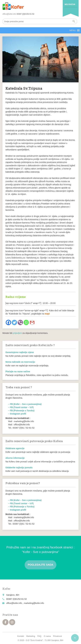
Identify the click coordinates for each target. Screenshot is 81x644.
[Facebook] (8, 322)
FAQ (39, 636)
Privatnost (58, 636)
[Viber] (20, 322)
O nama (47, 636)
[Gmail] (32, 322)
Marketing (31, 636)
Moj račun (70, 4)
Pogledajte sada (40, 565)
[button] (73, 30)
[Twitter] (14, 322)
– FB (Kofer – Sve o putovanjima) (25, 404)
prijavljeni (17, 333)
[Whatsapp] (26, 322)
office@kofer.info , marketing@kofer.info (25, 603)
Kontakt (21, 636)
